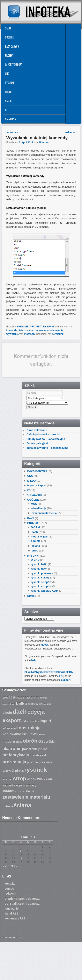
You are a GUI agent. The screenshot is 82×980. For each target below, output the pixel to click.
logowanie (12, 909)
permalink (58, 334)
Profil (8, 92)
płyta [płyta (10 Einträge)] (19, 770)
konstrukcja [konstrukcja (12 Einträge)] (28, 728)
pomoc (9, 889)
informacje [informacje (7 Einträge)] (9, 728)
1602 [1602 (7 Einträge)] (5, 698)
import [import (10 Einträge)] (46, 721)
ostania (29, 330)
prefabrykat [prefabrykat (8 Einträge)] (38, 755)
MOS (34, 504)
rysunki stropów (41, 582)
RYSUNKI (9, 83)
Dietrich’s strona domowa (22, 899)
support (66, 680)
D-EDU (32, 481)
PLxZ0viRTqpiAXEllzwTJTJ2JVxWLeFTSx (49, 672)
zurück (12, 132)
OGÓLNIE (9, 37)
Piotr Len (44, 143)
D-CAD (35, 560)
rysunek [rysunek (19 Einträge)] (35, 770)
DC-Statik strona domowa (22, 904)
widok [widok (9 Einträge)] (32, 779)
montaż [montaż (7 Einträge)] (18, 742)
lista (21, 330)
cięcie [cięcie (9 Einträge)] (7, 713)
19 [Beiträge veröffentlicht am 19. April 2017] (21, 859)
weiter (70, 132)
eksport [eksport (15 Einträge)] (12, 720)
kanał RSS (12, 913)
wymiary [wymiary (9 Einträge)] (29, 785)
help (34, 660)
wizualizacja (38, 508)
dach (35, 532)
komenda (12, 330)
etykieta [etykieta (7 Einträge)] (26, 721)
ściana (36, 546)
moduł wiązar (39, 537)
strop (35, 551)
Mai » (14, 866)
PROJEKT (9, 55)
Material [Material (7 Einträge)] (41, 734)
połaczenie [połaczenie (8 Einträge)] (30, 749)
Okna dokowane (37, 430)
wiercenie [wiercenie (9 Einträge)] (45, 779)
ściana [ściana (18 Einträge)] (22, 805)
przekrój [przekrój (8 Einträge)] (8, 771)
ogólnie (36, 541)
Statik (8, 101)
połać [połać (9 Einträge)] (43, 749)
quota (45, 645)
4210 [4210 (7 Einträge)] (19, 698)
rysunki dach (39, 569)
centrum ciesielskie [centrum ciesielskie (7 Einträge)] (40, 704)
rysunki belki (39, 564)
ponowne (40, 330)
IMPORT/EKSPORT (14, 64)
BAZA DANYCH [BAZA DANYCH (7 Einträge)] (32, 698)
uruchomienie (55, 330)
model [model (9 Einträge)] (8, 741)
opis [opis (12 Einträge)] (17, 748)
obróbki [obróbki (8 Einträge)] (49, 742)
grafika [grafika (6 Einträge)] (35, 721)
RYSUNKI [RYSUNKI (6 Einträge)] (7, 779)
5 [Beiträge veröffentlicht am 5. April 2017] (21, 851)
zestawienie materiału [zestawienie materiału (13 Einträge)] (26, 797)
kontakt (10, 884)
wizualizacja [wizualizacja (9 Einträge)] (12, 785)
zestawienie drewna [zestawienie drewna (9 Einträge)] (18, 791)
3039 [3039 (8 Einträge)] (12, 697)
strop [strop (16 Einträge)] (20, 778)
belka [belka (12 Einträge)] (21, 703)
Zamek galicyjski (37, 443)
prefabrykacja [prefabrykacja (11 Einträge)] (16, 755)
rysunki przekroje (42, 573)
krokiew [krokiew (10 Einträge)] (29, 734)
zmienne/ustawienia (44, 513)
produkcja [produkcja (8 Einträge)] (34, 762)
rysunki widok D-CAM (45, 591)
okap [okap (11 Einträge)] (7, 749)
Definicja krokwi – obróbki (43, 434)
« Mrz (6, 866)
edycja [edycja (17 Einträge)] (36, 712)
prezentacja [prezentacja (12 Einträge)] (14, 762)
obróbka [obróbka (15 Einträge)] (33, 741)
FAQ (62, 676)
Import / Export (37, 485)
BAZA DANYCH (12, 46)
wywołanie (13, 334)
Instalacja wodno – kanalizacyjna (47, 448)
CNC (7, 74)
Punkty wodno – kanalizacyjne (46, 439)
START (8, 28)
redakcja (10, 894)
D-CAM (35, 527)
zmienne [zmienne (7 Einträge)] (8, 806)
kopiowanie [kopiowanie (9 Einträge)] (12, 734)
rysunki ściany (40, 578)
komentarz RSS (15, 918)
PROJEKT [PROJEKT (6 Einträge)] (47, 762)
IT (6, 110)
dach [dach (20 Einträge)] (20, 712)
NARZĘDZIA (10, 119)
